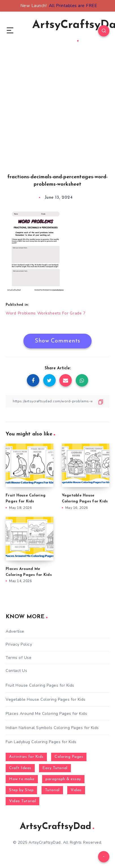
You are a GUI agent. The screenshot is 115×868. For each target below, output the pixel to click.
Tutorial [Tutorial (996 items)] (52, 790)
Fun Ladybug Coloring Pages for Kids (41, 742)
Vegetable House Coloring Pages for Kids (46, 699)
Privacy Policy (19, 644)
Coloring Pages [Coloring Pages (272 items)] (69, 757)
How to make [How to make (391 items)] (22, 779)
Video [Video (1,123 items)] (76, 790)
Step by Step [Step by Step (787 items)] (21, 790)
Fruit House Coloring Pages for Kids (40, 685)
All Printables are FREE (73, 6)
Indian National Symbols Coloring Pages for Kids (52, 728)
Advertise (15, 631)
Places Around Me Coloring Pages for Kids (46, 714)
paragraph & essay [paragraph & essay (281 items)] (63, 779)
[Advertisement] (57, 117)
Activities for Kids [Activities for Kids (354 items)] (26, 757)
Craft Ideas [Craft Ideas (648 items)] (20, 768)
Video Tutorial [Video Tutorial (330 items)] (22, 801)
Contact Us (16, 671)
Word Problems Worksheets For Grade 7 (46, 313)
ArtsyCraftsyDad (57, 827)
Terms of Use (19, 658)
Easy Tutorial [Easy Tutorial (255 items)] (55, 768)
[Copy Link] (57, 401)
